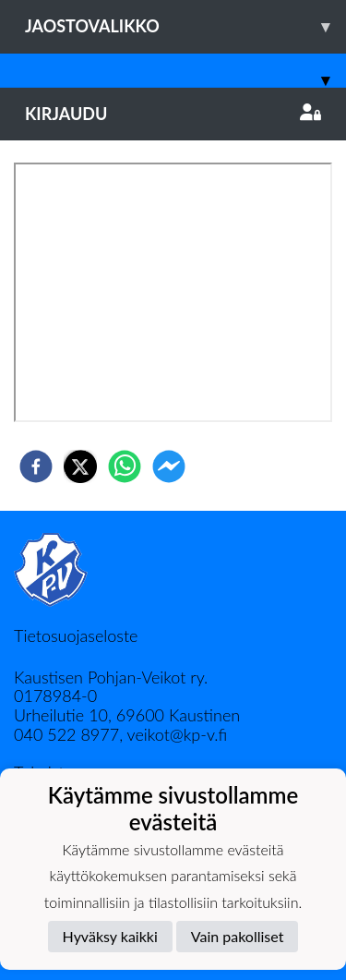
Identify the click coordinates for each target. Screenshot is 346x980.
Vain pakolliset (238, 936)
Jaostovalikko (185, 26)
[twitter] (80, 466)
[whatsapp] (125, 466)
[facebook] (36, 466)
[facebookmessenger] (169, 466)
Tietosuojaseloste (76, 635)
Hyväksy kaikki (110, 936)
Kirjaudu (173, 114)
